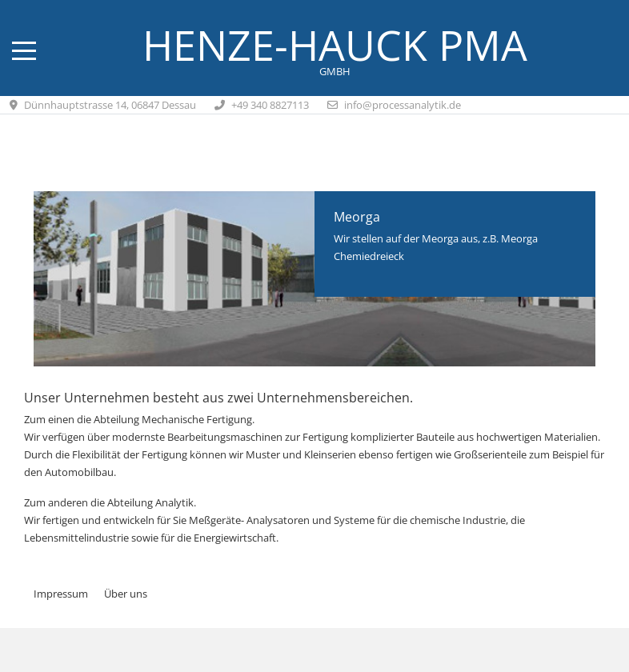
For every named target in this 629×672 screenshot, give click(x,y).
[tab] (306, 334)
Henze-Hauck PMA (335, 45)
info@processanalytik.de (403, 105)
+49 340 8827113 (270, 105)
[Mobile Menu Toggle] (24, 51)
